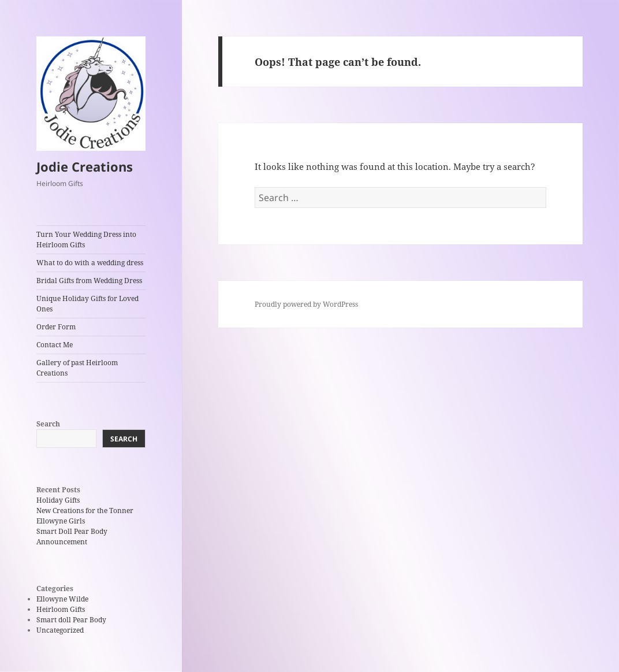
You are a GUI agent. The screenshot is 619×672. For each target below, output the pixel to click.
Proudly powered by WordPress (306, 304)
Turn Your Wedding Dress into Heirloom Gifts (86, 240)
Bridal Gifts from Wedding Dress (89, 281)
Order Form (56, 327)
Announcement (62, 542)
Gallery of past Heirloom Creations (77, 368)
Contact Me (55, 345)
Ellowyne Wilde (62, 599)
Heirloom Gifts (61, 609)
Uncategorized (60, 630)
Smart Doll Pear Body (72, 531)
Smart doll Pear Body (71, 620)
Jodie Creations (85, 166)
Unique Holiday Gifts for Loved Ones (87, 304)
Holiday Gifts (58, 500)
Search (48, 424)
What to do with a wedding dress (90, 263)
